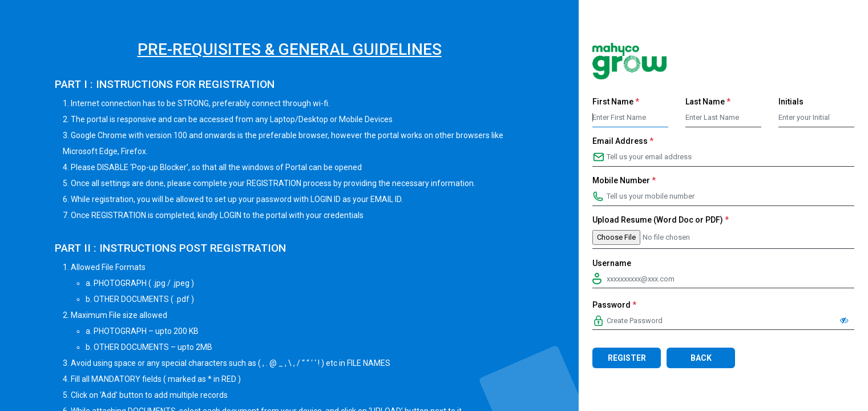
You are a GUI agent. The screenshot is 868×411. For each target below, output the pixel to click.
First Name (616, 102)
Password (614, 305)
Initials (791, 102)
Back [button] (701, 358)
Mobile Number (624, 180)
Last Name (708, 102)
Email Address (623, 141)
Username (612, 263)
